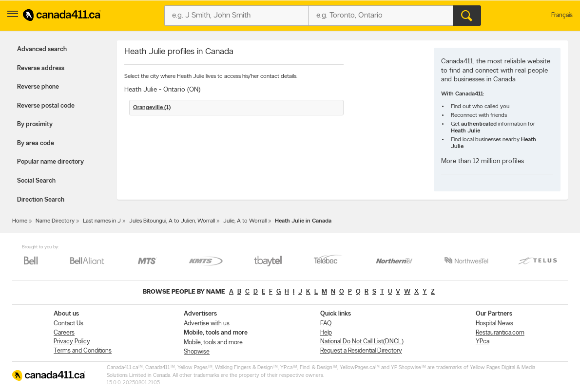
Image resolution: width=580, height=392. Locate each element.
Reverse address (41, 68)
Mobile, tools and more (213, 343)
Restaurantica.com (500, 333)
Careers (64, 333)
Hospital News (494, 324)
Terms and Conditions (83, 351)
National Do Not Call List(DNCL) (362, 342)
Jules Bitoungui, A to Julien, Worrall (172, 221)
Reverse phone (38, 87)
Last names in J (102, 221)
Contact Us (68, 324)
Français (562, 15)
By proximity (35, 124)
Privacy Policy (72, 342)
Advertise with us (207, 324)
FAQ (326, 324)
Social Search (36, 181)
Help (326, 333)
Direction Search (41, 200)
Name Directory (55, 221)
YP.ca (483, 342)
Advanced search (42, 49)
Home (20, 221)
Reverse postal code (46, 106)
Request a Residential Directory (361, 351)
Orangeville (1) (152, 108)
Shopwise (197, 352)
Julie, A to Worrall (245, 221)
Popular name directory (50, 162)
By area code (36, 143)
